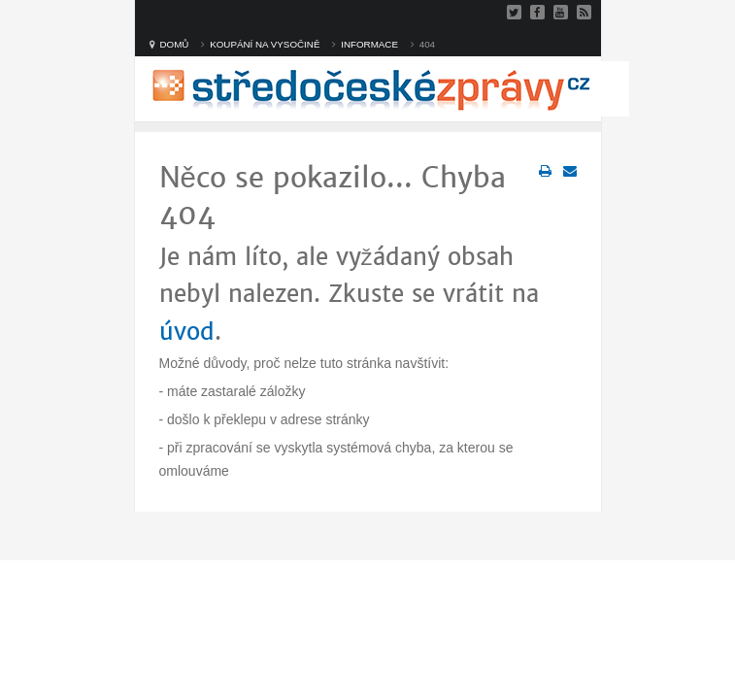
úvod (187, 332)
